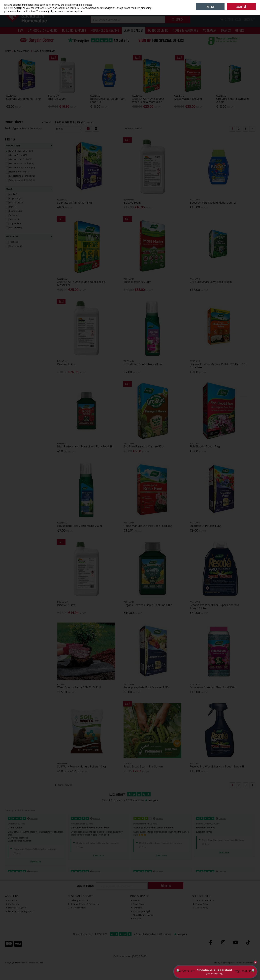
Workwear (209, 30)
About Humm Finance (142, 915)
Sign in (246, 10)
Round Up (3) (15, 211)
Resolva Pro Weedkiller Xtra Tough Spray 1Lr (218, 766)
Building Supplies (74, 30)
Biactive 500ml (57, 99)
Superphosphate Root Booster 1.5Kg (146, 687)
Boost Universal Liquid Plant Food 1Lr (108, 100)
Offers (240, 30)
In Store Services (77, 908)
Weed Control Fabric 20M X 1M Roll (79, 687)
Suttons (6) (14, 219)
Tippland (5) (15, 223)
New (21, 30)
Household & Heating (105, 30)
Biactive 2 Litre (66, 605)
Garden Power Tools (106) (22, 163)
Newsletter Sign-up (16, 908)
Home (232, 2)
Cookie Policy (201, 908)
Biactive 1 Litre (66, 364)
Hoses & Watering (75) (20, 172)
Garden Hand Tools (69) (21, 159)
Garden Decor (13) (18, 155)
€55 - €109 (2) (16, 246)
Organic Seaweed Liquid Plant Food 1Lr (148, 605)
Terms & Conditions (204, 900)
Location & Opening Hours (20, 911)
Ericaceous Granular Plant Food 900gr (213, 687)
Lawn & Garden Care (31, 128)
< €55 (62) (14, 242)
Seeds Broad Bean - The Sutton (143, 766)
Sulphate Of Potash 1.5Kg (206, 526)
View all (138, 128)
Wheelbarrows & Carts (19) (22, 180)
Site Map (136, 919)
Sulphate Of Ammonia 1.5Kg (23, 99)
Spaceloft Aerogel (140, 911)
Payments (136, 908)
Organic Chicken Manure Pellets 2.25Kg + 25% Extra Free (218, 366)
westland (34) (16, 228)
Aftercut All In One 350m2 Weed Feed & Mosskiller (148, 100)
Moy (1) (13, 207)
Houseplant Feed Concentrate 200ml (80, 526)
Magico (224, 963)
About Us (11, 900)
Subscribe (166, 886)
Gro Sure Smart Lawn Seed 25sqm (233, 100)
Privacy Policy (201, 904)
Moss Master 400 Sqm (188, 99)
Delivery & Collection (79, 900)
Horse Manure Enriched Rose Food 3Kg (148, 526)
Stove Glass (137, 904)
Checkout (249, 20)
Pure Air (136, 900)
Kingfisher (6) (15, 198)
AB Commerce (248, 963)
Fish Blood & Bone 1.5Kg (205, 446)
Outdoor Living (158, 30)
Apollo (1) (14, 194)
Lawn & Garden (133, 30)
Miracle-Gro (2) (16, 203)
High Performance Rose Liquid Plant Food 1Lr (85, 446)
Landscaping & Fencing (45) (22, 176)
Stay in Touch (85, 886)
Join (253, 10)
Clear (47, 122)
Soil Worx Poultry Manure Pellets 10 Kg (82, 766)
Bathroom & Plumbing (43, 30)
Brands (226, 30)
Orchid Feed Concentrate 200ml (143, 364)
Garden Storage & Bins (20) (22, 168)
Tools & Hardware (185, 30)
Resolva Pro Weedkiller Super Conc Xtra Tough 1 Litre (214, 607)
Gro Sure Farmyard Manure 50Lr (144, 446)
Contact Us (12, 904)
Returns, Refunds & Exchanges (83, 904)
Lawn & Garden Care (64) (21, 151)
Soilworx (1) (15, 215)
